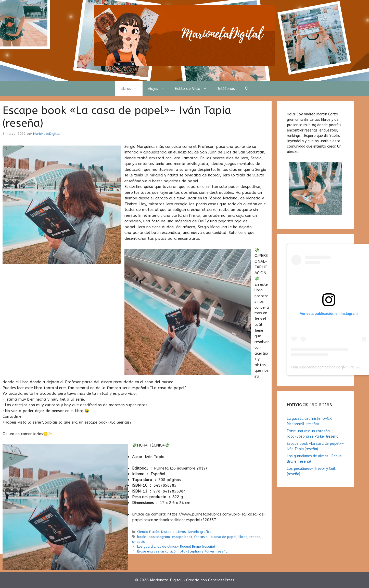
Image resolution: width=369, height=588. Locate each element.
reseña (255, 537)
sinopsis (138, 542)
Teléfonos (226, 89)
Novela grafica (200, 532)
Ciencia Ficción (148, 532)
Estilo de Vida (193, 89)
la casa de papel (223, 537)
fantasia (201, 537)
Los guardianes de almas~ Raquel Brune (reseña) (176, 547)
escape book (182, 537)
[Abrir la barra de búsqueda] (247, 89)
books (142, 537)
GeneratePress (221, 580)
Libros (131, 89)
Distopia (168, 532)
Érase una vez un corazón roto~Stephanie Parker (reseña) (183, 551)
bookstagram (159, 537)
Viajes (159, 89)
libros (243, 537)
